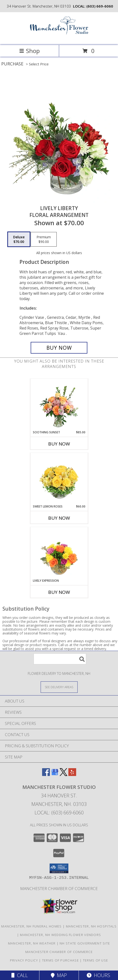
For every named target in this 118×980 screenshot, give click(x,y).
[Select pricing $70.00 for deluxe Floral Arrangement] (19, 239)
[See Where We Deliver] (59, 687)
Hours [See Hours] (98, 975)
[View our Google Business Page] (55, 774)
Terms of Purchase (60, 960)
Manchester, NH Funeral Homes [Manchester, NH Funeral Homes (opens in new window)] (31, 926)
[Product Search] (60, 659)
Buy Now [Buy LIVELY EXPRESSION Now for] (59, 592)
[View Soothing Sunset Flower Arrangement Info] (59, 405)
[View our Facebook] (46, 774)
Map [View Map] (59, 975)
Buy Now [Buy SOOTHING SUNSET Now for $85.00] (59, 444)
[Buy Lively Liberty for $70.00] (59, 348)
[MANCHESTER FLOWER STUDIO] (59, 38)
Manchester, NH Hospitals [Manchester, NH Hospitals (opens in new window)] (91, 926)
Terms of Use (96, 960)
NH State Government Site (85, 943)
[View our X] (64, 774)
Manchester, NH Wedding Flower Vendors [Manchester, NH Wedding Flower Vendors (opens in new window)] (60, 935)
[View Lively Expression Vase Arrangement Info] (59, 553)
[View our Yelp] (72, 774)
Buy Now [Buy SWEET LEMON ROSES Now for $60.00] (59, 518)
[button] (59, 868)
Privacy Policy (24, 960)
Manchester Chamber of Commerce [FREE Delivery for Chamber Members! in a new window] (59, 888)
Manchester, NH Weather (32, 943)
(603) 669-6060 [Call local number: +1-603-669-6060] (100, 6)
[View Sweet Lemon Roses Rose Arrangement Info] (59, 479)
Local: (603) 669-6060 (59, 813)
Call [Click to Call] (20, 975)
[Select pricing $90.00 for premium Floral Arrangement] (44, 239)
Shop (29, 51)
